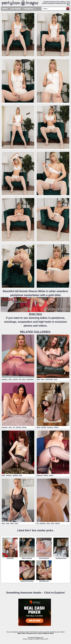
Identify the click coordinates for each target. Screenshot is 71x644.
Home (5, 9)
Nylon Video (21, 633)
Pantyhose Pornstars (27, 571)
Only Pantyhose (44, 548)
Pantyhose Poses (61, 548)
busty (23, 379)
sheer (8, 523)
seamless (5, 379)
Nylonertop (10, 548)
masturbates (30, 379)
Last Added (16, 9)
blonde (46, 475)
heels (43, 379)
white (12, 523)
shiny (10, 379)
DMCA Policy (40, 639)
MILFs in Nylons (27, 548)
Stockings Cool (44, 571)
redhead (15, 475)
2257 (47, 639)
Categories (30, 9)
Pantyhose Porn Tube (34, 633)
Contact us (31, 639)
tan (14, 427)
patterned (40, 475)
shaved (24, 427)
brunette (18, 427)
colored (15, 379)
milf (20, 379)
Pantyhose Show (48, 633)
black (38, 379)
